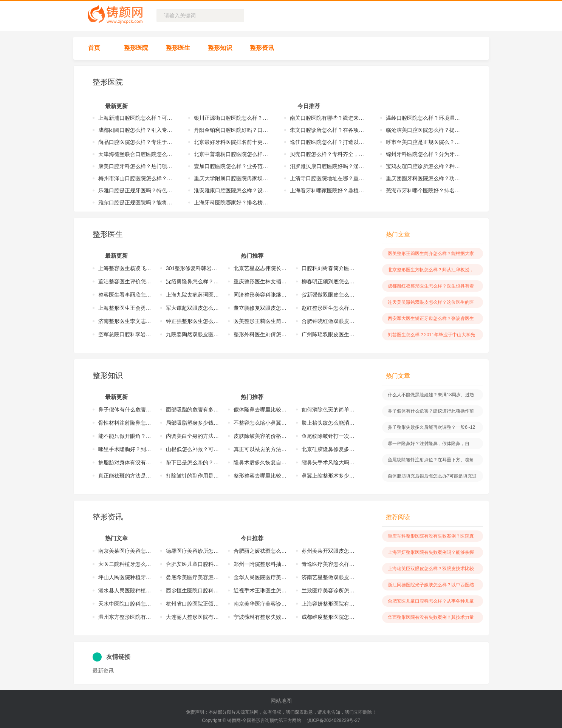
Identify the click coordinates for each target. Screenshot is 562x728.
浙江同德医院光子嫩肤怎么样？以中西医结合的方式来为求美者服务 (431, 586)
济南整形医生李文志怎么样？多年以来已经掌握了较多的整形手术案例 (125, 321)
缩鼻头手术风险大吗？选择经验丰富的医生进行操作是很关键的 (328, 462)
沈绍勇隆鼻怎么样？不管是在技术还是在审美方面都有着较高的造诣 (193, 281)
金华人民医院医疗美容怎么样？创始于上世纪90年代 (260, 577)
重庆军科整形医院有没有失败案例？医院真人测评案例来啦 (431, 538)
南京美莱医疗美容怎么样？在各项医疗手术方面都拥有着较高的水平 (125, 551)
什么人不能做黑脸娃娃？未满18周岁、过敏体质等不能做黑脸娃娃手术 (431, 396)
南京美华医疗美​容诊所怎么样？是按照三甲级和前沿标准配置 (260, 604)
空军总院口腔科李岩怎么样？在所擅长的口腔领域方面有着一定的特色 (125, 334)
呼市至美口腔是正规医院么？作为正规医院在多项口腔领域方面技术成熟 (425, 142)
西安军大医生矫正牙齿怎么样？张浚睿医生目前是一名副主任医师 (431, 320)
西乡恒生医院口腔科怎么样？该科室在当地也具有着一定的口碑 (193, 590)
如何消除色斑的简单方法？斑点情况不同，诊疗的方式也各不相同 (328, 410)
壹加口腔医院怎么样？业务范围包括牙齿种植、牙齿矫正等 (233, 166)
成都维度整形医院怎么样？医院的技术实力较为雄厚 (328, 617)
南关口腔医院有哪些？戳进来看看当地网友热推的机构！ (329, 118)
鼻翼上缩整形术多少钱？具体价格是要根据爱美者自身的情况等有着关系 (328, 476)
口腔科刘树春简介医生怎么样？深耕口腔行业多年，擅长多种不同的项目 (328, 268)
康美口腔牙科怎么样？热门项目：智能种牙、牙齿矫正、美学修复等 (137, 166)
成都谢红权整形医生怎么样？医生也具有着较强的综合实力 (431, 287)
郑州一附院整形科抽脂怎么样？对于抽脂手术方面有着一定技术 (260, 564)
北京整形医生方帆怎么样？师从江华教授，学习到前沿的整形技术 (431, 271)
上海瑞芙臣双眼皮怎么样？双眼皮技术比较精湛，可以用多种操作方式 (431, 570)
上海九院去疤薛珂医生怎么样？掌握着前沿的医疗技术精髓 (193, 295)
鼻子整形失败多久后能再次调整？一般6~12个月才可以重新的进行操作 (431, 429)
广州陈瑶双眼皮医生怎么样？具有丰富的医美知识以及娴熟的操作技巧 (328, 334)
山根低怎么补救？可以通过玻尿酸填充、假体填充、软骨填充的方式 (193, 449)
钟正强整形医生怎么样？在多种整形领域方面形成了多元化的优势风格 (193, 321)
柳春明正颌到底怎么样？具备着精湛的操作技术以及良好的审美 (328, 281)
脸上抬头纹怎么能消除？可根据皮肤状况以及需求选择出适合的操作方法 (328, 423)
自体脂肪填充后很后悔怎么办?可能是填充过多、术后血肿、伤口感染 (432, 478)
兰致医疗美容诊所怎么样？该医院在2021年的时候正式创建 (328, 590)
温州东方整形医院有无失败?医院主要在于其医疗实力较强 (125, 617)
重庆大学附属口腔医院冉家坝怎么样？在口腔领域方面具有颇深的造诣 (233, 178)
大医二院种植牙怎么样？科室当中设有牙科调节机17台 (125, 564)
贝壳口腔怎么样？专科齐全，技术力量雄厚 (329, 154)
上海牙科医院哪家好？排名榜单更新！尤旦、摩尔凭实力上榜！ (233, 202)
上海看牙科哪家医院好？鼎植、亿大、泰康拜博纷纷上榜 (329, 190)
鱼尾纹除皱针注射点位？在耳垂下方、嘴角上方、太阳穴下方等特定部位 (431, 461)
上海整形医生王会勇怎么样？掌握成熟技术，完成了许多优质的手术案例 (125, 308)
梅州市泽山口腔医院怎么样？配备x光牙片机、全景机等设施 (137, 178)
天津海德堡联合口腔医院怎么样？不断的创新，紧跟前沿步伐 (137, 154)
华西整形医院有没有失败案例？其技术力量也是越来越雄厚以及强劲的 (431, 619)
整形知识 (220, 48)
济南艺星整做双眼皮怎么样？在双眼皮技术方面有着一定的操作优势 (328, 577)
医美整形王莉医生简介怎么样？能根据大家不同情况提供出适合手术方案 (260, 321)
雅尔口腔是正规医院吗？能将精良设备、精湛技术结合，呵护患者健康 (137, 202)
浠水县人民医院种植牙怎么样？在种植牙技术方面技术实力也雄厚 (125, 590)
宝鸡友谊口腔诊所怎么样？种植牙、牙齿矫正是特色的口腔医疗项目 (425, 166)
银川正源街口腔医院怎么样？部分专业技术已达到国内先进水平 (233, 118)
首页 (94, 48)
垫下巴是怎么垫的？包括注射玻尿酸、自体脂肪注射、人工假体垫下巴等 (193, 462)
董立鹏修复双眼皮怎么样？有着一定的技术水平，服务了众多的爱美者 (260, 308)
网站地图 (281, 701)
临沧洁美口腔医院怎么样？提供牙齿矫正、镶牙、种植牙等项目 (425, 130)
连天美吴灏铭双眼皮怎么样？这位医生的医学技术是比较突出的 (431, 304)
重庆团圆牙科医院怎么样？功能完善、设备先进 (425, 178)
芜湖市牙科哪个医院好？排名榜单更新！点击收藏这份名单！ (425, 190)
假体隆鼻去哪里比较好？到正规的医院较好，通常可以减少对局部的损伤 (260, 410)
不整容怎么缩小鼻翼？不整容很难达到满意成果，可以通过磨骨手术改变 (260, 423)
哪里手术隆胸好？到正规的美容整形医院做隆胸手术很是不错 (125, 449)
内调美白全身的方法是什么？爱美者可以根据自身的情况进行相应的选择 (193, 436)
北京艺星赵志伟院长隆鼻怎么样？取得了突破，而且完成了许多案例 (260, 268)
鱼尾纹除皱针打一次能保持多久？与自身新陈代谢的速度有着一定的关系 (328, 436)
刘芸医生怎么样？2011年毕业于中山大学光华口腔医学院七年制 (431, 336)
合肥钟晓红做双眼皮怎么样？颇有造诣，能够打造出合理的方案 (328, 321)
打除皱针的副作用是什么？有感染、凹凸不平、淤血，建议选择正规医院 (193, 476)
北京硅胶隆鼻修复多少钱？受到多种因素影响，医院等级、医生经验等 (328, 449)
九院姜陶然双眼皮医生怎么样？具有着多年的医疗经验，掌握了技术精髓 (193, 334)
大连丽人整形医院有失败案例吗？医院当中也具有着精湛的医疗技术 (193, 617)
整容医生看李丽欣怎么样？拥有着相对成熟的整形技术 (125, 295)
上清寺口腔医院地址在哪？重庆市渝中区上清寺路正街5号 (329, 178)
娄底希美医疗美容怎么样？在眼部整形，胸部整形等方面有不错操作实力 (193, 577)
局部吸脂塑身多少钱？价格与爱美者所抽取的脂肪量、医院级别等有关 (193, 423)
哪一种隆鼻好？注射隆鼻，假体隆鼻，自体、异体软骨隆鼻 (429, 445)
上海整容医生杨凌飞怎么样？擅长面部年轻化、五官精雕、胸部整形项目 (125, 268)
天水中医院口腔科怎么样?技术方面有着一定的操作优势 (125, 604)
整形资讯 (262, 48)
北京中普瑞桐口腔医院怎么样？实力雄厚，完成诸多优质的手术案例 (233, 154)
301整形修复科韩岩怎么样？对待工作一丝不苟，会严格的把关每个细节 (193, 268)
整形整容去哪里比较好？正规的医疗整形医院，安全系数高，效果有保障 (260, 476)
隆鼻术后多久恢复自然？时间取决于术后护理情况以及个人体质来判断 (260, 462)
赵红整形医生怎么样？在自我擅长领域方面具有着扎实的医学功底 (328, 308)
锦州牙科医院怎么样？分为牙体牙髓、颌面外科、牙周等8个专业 (425, 154)
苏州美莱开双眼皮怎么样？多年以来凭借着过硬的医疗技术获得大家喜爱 (328, 551)
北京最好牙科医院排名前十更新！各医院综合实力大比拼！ (233, 142)
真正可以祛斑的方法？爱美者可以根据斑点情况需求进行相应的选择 (260, 449)
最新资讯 (103, 671)
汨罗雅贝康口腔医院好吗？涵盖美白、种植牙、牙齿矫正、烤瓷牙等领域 (329, 166)
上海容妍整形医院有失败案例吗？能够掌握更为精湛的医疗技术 (328, 604)
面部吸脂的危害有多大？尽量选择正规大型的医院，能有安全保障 (193, 410)
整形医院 (136, 48)
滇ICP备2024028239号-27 (334, 720)
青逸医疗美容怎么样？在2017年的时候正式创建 (328, 564)
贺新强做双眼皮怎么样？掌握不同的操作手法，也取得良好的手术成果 (328, 295)
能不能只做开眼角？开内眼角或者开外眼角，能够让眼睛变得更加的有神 (125, 436)
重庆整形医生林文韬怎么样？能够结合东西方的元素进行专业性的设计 (260, 281)
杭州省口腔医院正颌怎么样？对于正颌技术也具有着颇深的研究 (193, 604)
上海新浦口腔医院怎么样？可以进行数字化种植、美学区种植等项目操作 (137, 118)
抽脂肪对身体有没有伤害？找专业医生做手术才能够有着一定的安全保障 (125, 462)
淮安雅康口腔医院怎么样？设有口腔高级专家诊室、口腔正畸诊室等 (233, 190)
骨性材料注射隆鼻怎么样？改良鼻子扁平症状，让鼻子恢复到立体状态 (125, 423)
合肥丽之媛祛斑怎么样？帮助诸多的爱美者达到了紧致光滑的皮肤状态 (260, 551)
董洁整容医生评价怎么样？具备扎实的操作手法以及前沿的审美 (125, 281)
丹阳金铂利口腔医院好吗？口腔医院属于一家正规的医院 (233, 130)
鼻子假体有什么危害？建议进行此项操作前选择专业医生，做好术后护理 (125, 410)
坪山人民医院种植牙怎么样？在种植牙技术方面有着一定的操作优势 (125, 577)
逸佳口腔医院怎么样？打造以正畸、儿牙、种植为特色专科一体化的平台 (329, 142)
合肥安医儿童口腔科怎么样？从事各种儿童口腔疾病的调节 (193, 564)
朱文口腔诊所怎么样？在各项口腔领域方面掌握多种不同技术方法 (329, 130)
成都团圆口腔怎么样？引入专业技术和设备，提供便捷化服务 (137, 130)
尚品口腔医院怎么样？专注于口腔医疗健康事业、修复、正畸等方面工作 (137, 142)
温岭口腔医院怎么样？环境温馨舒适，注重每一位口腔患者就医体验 (425, 118)
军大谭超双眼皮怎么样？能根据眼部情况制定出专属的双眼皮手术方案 (193, 308)
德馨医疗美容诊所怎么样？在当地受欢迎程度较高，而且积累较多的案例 (193, 551)
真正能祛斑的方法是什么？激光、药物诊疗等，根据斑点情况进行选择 (125, 476)
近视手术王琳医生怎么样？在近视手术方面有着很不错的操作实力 (260, 590)
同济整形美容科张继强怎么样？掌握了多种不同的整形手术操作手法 (260, 295)
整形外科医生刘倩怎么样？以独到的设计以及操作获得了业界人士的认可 (260, 334)
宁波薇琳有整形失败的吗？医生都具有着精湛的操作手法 (260, 617)
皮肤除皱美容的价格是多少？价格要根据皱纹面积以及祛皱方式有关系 (260, 436)
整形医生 (178, 48)
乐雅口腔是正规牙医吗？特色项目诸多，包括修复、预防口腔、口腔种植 (137, 190)
